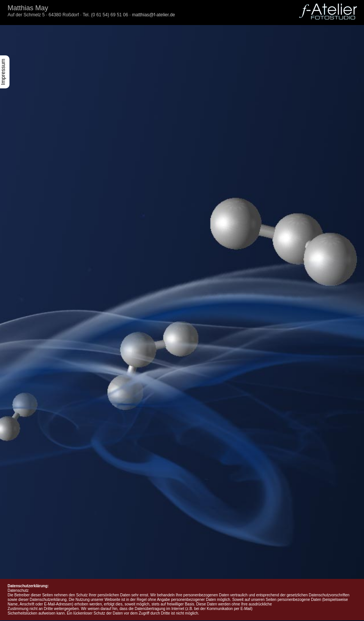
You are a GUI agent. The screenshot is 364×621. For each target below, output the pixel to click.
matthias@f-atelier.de (154, 15)
